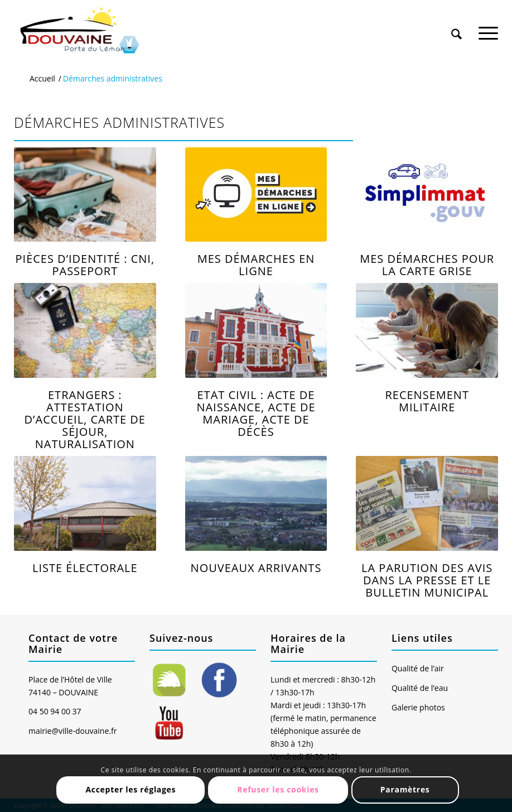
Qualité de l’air (418, 668)
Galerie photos (418, 707)
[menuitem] (457, 23)
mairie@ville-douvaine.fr (73, 731)
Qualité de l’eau (420, 688)
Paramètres (405, 789)
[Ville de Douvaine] (79, 31)
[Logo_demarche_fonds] (256, 195)
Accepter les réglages (131, 789)
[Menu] (488, 27)
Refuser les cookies (278, 789)
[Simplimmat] (427, 195)
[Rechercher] (457, 27)
